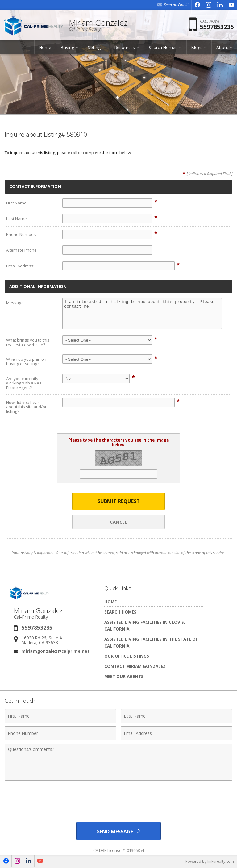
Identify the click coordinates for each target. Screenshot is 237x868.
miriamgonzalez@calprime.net (55, 651)
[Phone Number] (60, 733)
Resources (125, 48)
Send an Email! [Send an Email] (173, 5)
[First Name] (60, 716)
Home (45, 48)
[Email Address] (177, 733)
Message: (15, 303)
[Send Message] (118, 831)
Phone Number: (21, 234)
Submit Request (119, 501)
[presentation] (118, 799)
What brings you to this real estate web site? (28, 342)
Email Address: (20, 266)
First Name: (17, 203)
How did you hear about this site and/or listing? (26, 407)
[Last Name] (177, 716)
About (222, 48)
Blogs (197, 48)
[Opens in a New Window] (197, 5)
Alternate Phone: (22, 250)
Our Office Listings (127, 656)
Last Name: (17, 219)
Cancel (118, 522)
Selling (94, 48)
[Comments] (118, 762)
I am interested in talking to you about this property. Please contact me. (142, 313)
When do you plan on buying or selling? (26, 361)
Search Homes (163, 48)
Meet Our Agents (124, 676)
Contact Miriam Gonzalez (135, 666)
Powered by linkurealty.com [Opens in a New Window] (210, 862)
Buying (67, 48)
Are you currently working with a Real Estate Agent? (24, 383)
